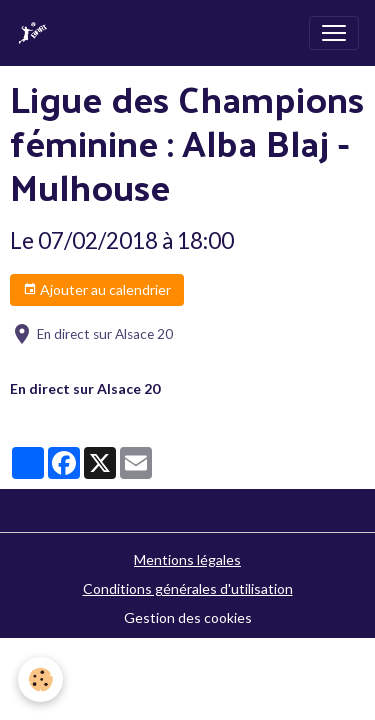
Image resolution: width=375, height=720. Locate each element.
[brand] (37, 33)
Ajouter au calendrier (97, 290)
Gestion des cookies (188, 617)
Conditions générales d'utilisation (188, 588)
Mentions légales (187, 559)
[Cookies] (40, 679)
